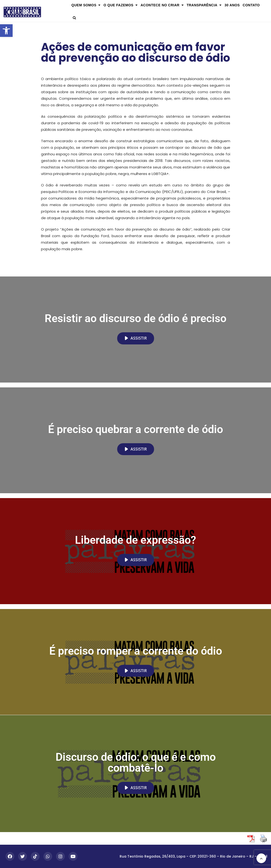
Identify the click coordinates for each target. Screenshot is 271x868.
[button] (6, 31)
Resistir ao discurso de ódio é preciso (135, 318)
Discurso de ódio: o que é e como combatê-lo (136, 762)
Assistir (136, 338)
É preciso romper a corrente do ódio (136, 651)
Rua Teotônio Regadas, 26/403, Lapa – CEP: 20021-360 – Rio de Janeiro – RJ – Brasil (193, 856)
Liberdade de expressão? (135, 540)
